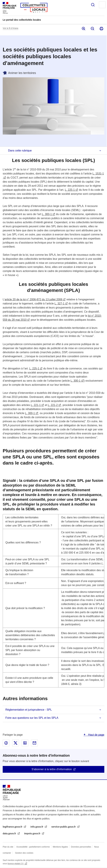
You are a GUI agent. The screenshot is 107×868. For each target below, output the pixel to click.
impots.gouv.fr (33, 833)
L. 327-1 (59, 304)
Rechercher (93, 5)
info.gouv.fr (37, 827)
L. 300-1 (47, 214)
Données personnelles (81, 847)
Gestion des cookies (24, 853)
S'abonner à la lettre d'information (52, 769)
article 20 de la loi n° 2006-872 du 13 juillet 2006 (34, 299)
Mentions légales (60, 847)
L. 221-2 (53, 405)
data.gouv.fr (10, 833)
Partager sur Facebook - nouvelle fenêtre (6, 743)
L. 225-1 (70, 190)
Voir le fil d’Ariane (11, 28)
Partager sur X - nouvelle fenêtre (16, 743)
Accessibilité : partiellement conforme (33, 847)
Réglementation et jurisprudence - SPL (29, 710)
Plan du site (8, 847)
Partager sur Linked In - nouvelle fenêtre (25, 743)
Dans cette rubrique (20, 151)
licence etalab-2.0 (16, 864)
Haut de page (96, 735)
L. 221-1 (36, 405)
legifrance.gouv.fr (13, 827)
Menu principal (102, 5)
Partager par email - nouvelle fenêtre (34, 743)
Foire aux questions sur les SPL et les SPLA (32, 718)
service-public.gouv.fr (64, 827)
